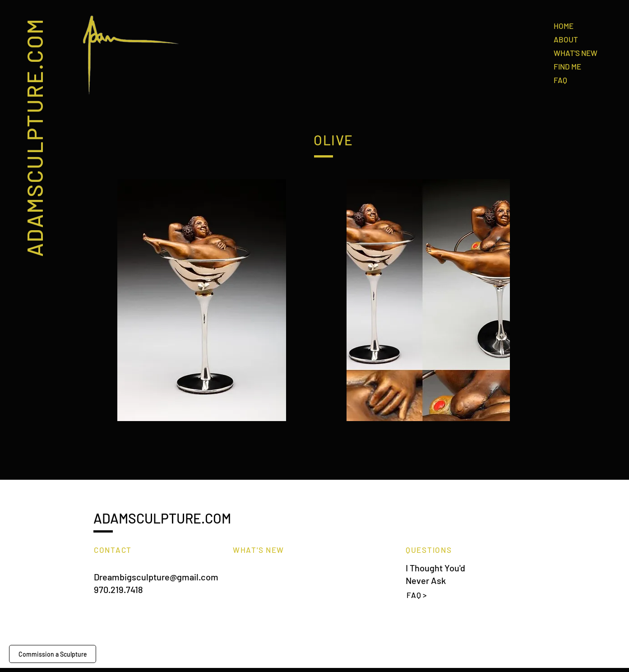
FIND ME (567, 66)
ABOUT (566, 39)
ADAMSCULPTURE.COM (34, 137)
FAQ (560, 80)
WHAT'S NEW (576, 53)
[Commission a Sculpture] (53, 654)
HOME (564, 26)
